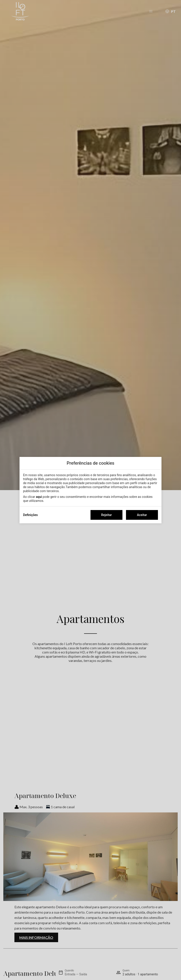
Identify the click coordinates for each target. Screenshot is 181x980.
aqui (39, 497)
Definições (30, 515)
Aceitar (142, 515)
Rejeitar (106, 515)
